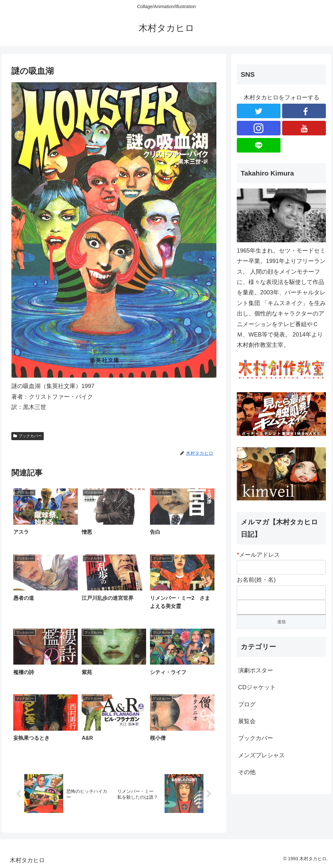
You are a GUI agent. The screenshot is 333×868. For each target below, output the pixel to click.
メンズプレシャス (261, 755)
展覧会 (247, 721)
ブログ (247, 704)
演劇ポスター (256, 670)
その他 (247, 772)
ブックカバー (28, 436)
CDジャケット (257, 687)
